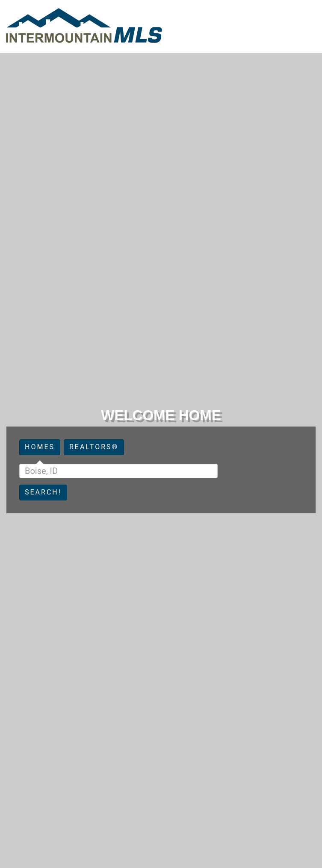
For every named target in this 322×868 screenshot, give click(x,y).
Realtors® (94, 447)
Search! (43, 492)
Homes (40, 447)
